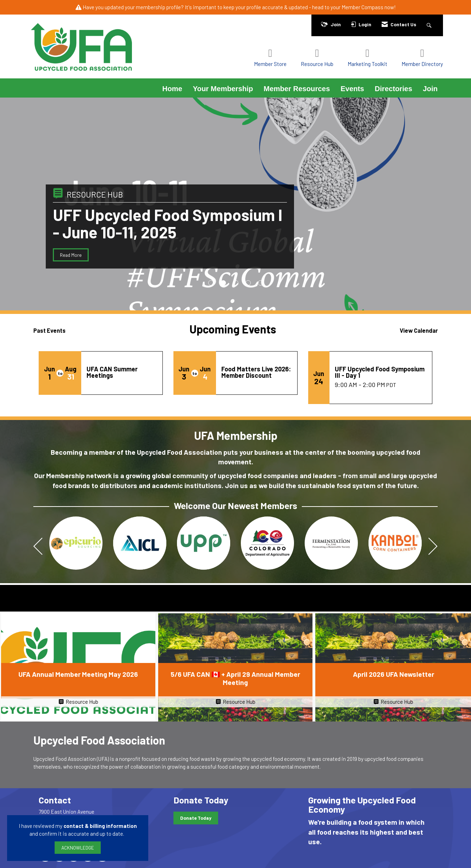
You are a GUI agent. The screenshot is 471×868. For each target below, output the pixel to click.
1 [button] (211, 283)
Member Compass (362, 7)
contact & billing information (100, 826)
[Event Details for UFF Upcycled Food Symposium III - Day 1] (381, 372)
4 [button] (248, 283)
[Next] (433, 547)
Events (352, 89)
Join (430, 89)
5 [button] (261, 283)
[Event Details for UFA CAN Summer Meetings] (122, 372)
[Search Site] (430, 24)
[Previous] (38, 547)
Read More (71, 255)
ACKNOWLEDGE (78, 848)
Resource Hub (317, 64)
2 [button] (223, 283)
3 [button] (236, 283)
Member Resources (297, 89)
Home (172, 89)
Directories (394, 89)
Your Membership (223, 89)
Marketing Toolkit (367, 64)
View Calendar (419, 330)
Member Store (270, 64)
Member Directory (422, 64)
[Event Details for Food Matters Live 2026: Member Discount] (257, 372)
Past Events (49, 330)
